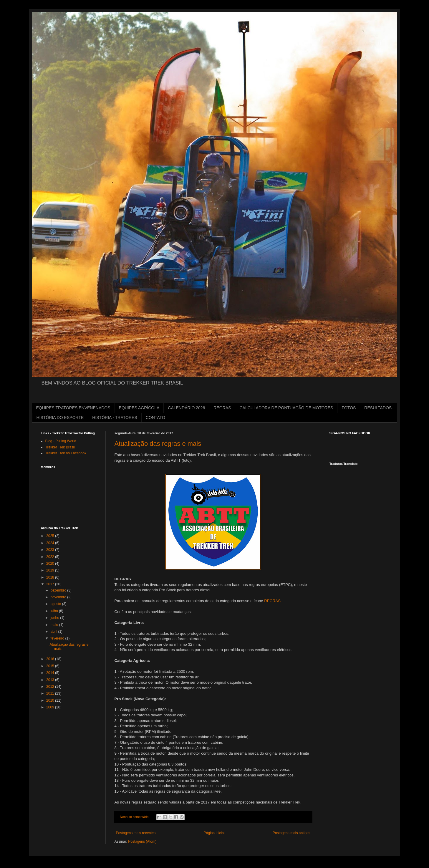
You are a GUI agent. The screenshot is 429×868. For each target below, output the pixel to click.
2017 (51, 584)
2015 (51, 666)
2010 (51, 700)
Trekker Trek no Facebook (66, 453)
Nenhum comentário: (135, 817)
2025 (51, 536)
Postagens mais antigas (291, 833)
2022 (51, 557)
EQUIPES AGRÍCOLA (139, 408)
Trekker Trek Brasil (60, 447)
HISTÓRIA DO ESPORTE (60, 418)
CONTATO (155, 418)
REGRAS (222, 408)
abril (54, 632)
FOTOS (349, 408)
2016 (51, 659)
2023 (51, 550)
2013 (51, 680)
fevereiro (58, 638)
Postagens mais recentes (136, 833)
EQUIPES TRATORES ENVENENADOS (73, 408)
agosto (56, 604)
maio (55, 625)
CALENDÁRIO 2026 (186, 408)
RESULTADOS (378, 408)
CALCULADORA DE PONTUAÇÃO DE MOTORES (286, 408)
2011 (51, 693)
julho (55, 611)
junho (55, 618)
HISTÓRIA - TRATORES (115, 418)
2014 (51, 673)
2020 (51, 564)
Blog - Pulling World (61, 441)
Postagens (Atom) (142, 842)
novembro (59, 597)
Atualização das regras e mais (158, 444)
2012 (51, 687)
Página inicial (214, 833)
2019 (51, 570)
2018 (51, 577)
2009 (51, 707)
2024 (51, 543)
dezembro (59, 590)
